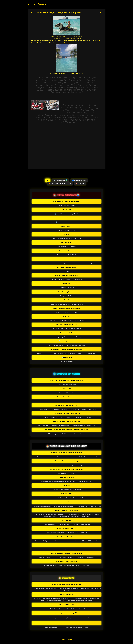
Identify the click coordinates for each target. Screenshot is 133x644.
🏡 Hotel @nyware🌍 (60, 180)
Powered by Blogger (66, 639)
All (48, 180)
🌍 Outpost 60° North (79, 180)
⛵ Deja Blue (80, 184)
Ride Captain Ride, (66, 43)
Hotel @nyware (39, 4)
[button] (101, 13)
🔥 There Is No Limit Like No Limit (60, 184)
